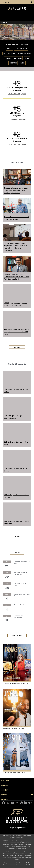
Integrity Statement (22, 843)
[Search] (32, 2)
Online (9, 49)
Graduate (24, 44)
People (4, 795)
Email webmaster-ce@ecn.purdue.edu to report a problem (17, 858)
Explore (5, 785)
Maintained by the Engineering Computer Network (19, 847)
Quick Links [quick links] (6, 2)
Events (17, 553)
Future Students (21, 49)
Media (27, 58)
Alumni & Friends (24, 54)
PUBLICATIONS (17, 636)
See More (17, 536)
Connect (5, 790)
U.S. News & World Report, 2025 (17, 94)
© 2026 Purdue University (10, 841)
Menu (4, 22)
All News (17, 347)
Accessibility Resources (16, 856)
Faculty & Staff (9, 54)
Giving (22, 63)
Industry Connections (13, 58)
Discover (5, 780)
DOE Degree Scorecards (17, 845)
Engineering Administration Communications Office (15, 853)
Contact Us (27, 856)
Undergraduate (12, 44)
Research (13, 63)
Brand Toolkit (15, 846)
